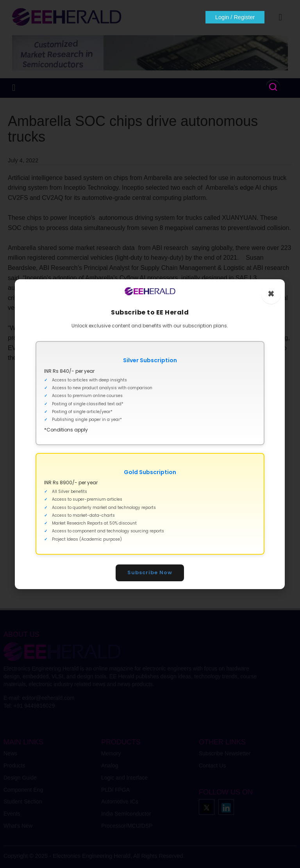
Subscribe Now (150, 572)
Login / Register (235, 17)
